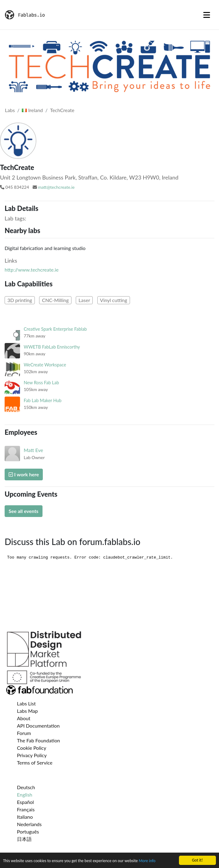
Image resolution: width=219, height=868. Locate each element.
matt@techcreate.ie (56, 187)
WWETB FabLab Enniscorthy (52, 347)
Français (26, 809)
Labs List (26, 703)
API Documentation (38, 726)
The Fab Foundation (39, 740)
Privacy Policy (32, 755)
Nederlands (29, 824)
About (24, 718)
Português (28, 832)
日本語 (24, 839)
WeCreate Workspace (45, 365)
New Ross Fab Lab (41, 383)
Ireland (32, 110)
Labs (10, 110)
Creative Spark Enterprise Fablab (55, 329)
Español (25, 802)
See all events (24, 511)
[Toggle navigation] (207, 15)
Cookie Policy (32, 748)
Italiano (25, 817)
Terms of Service (35, 763)
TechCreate (62, 110)
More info (147, 861)
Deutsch (26, 787)
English (25, 795)
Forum (24, 733)
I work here (24, 474)
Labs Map (27, 711)
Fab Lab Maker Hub (43, 400)
